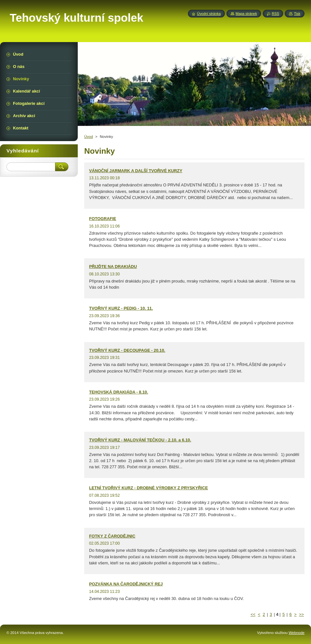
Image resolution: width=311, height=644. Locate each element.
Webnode (297, 633)
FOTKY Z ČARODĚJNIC (112, 536)
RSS (275, 14)
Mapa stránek (246, 14)
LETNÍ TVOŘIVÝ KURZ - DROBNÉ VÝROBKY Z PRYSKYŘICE (149, 488)
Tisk (297, 14)
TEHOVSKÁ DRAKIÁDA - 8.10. (119, 392)
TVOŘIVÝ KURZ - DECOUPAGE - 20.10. (127, 350)
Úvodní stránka (209, 14)
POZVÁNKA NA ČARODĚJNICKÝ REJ (126, 584)
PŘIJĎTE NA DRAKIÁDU (113, 266)
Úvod (89, 137)
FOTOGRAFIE (103, 219)
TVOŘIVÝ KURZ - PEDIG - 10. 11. (121, 308)
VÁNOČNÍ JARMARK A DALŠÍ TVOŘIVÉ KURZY (136, 171)
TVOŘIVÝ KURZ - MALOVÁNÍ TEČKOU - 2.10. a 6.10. (140, 440)
